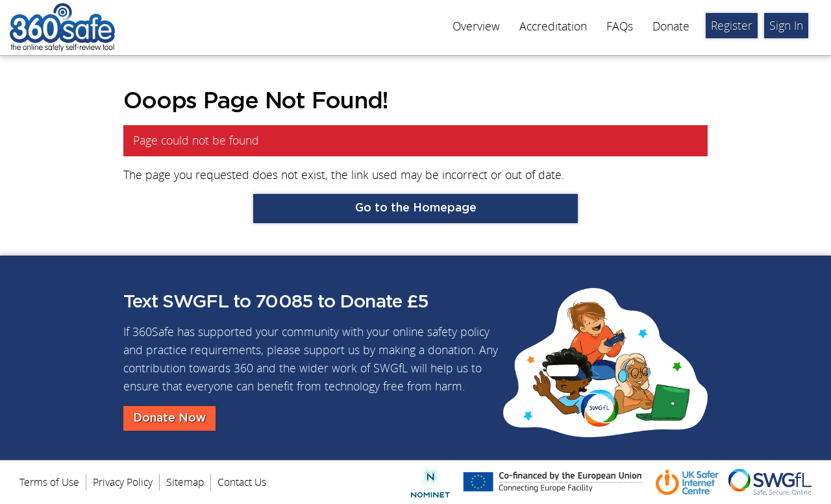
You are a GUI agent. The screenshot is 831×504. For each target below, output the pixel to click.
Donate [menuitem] (671, 26)
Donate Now (169, 418)
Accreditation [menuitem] (553, 26)
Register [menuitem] (732, 26)
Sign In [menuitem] (786, 26)
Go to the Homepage (416, 208)
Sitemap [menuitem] (185, 482)
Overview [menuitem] (476, 26)
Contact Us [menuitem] (242, 482)
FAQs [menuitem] (620, 26)
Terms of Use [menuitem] (49, 482)
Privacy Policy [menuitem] (123, 482)
